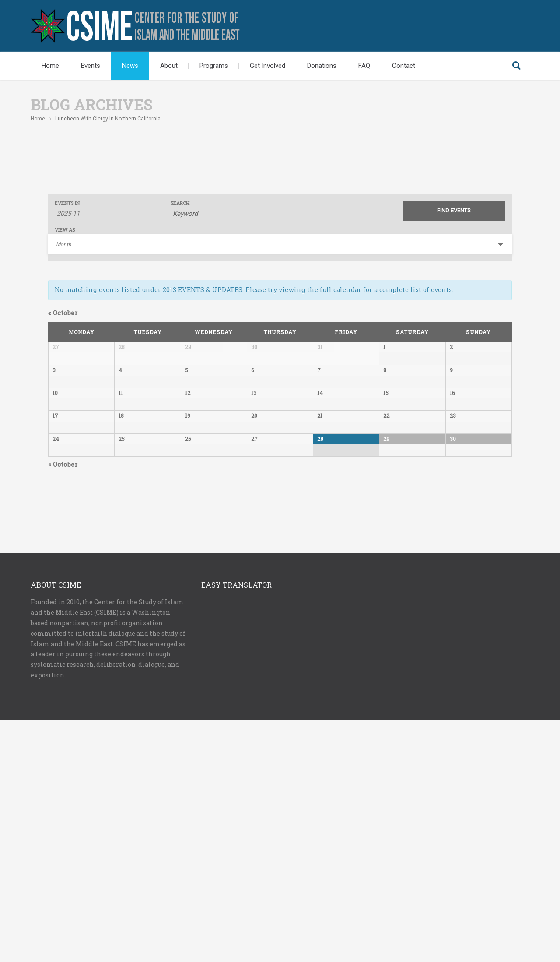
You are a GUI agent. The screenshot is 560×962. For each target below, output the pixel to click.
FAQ (364, 66)
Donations (322, 66)
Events (91, 66)
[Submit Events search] (454, 211)
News (130, 66)
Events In (67, 203)
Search (516, 66)
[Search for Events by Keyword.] (241, 214)
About (169, 66)
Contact (404, 66)
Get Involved (268, 66)
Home (50, 66)
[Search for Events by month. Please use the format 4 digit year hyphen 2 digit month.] (106, 214)
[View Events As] (280, 244)
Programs (214, 66)
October (63, 313)
